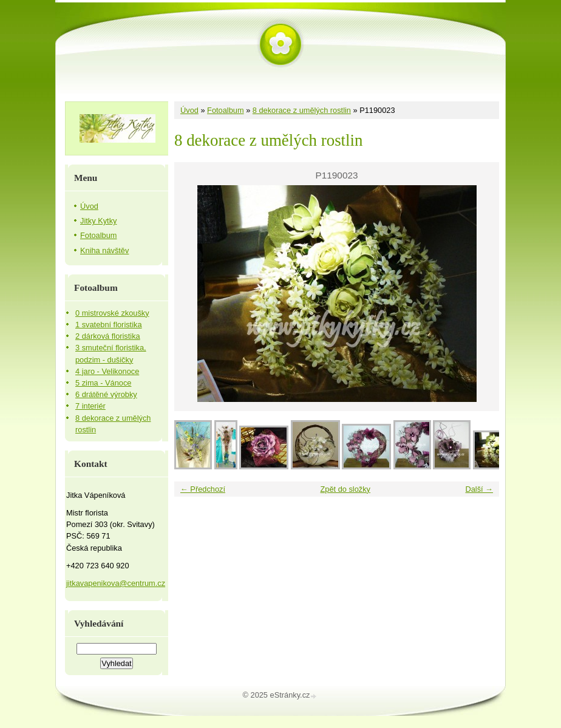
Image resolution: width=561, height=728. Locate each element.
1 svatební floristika (109, 325)
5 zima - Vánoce (103, 383)
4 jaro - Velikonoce (107, 371)
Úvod (189, 110)
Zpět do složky (345, 489)
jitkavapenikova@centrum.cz (116, 583)
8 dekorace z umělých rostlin (302, 110)
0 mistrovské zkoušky (112, 313)
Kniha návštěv (104, 250)
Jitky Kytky (98, 221)
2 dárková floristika (108, 336)
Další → (479, 489)
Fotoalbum (225, 110)
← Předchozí (203, 489)
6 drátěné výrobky (106, 394)
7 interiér (90, 406)
